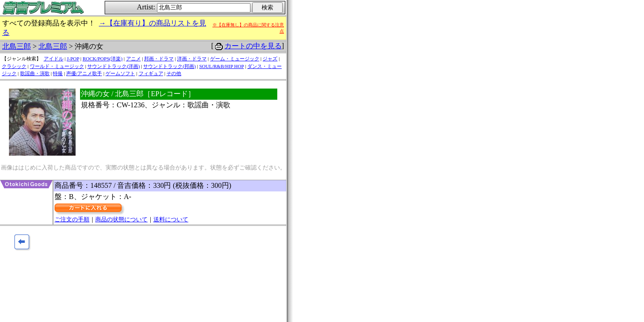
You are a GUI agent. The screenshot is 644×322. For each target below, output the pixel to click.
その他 (174, 73)
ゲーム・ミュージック (235, 59)
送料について (171, 219)
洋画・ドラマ (192, 59)
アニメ (133, 59)
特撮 (58, 73)
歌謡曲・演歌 (35, 73)
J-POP (73, 59)
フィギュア (151, 73)
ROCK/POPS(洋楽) (103, 59)
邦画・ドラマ (159, 59)
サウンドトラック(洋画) (113, 66)
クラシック (14, 66)
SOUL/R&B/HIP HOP (221, 66)
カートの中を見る (253, 46)
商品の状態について (121, 219)
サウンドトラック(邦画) (169, 66)
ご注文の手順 (72, 219)
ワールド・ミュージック (57, 66)
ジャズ (270, 59)
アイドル (54, 59)
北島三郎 (17, 46)
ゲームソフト (120, 73)
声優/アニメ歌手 (84, 73)
